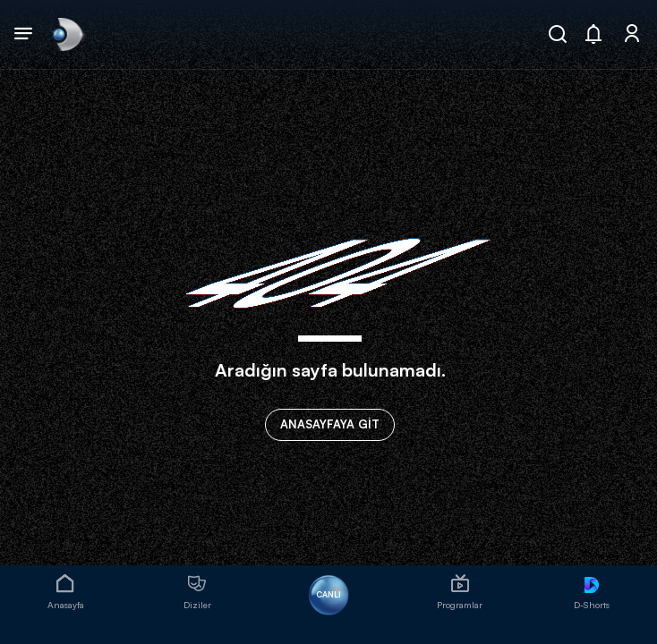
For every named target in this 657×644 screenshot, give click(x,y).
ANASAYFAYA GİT (330, 424)
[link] (66, 34)
